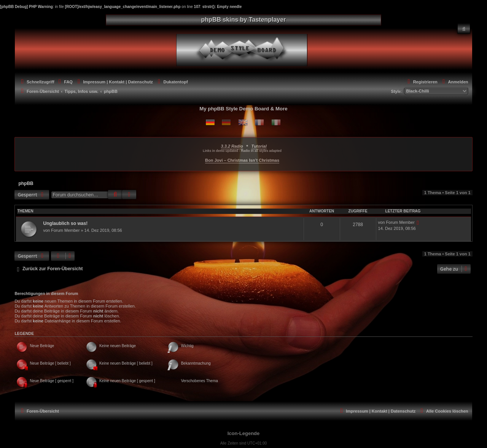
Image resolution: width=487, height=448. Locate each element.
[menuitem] (464, 29)
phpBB (26, 183)
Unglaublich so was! (65, 223)
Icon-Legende (244, 433)
